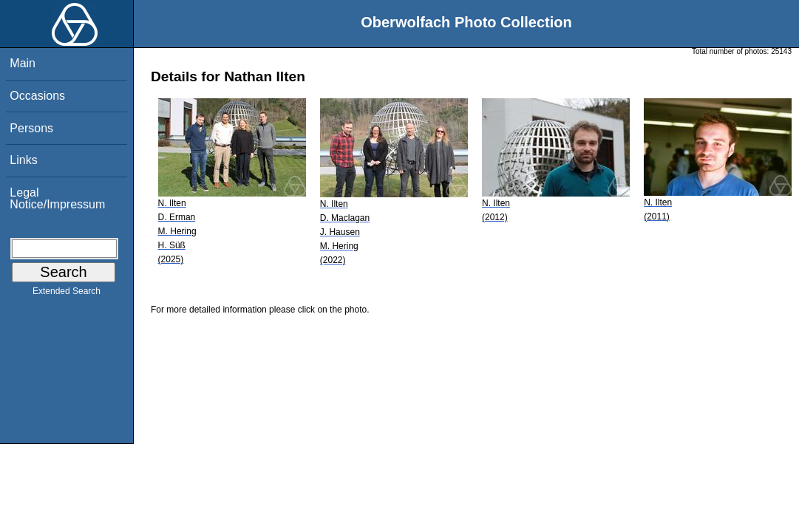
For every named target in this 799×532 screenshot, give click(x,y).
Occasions (37, 96)
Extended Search (67, 294)
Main (23, 63)
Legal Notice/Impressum (57, 198)
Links (23, 160)
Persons (31, 128)
